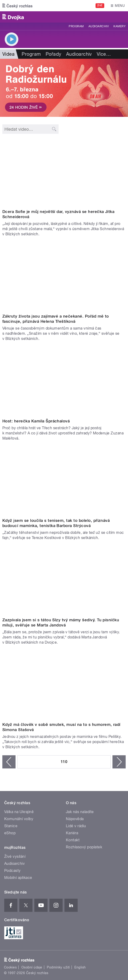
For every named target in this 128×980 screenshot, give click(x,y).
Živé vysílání (15, 856)
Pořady (54, 54)
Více (104, 54)
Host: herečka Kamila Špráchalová (36, 421)
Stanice (11, 826)
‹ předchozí (9, 762)
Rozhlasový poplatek (84, 847)
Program (76, 26)
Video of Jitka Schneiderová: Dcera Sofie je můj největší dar (64, 172)
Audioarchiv (99, 26)
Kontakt (73, 840)
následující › (119, 762)
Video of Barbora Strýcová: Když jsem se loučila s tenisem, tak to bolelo (64, 481)
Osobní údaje (32, 967)
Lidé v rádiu (76, 826)
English (80, 967)
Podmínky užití (58, 967)
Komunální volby (19, 819)
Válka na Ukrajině (19, 812)
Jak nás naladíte (80, 812)
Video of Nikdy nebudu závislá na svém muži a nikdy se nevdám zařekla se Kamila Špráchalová (64, 382)
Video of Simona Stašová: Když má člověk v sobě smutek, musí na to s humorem (64, 685)
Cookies (10, 967)
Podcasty (12, 871)
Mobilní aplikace (18, 878)
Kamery (120, 26)
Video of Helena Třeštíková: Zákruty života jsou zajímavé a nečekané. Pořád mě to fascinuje (64, 277)
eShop (10, 833)
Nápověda (75, 819)
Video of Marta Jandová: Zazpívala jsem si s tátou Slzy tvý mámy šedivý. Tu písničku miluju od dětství (64, 581)
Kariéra (72, 833)
